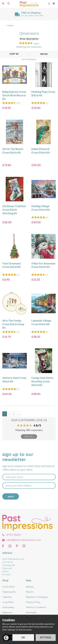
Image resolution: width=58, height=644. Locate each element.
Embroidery (8, 607)
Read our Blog (10, 546)
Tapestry (7, 597)
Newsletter (31, 612)
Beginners (7, 612)
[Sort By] (14, 54)
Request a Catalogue (37, 597)
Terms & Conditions (36, 607)
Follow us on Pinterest (17, 546)
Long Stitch (8, 602)
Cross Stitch (8, 587)
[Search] (9, 4)
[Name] (29, 477)
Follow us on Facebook (3, 546)
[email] (29, 486)
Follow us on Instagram (24, 546)
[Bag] (54, 3)
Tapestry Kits (9, 592)
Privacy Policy (33, 602)
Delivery (30, 587)
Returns (30, 592)
